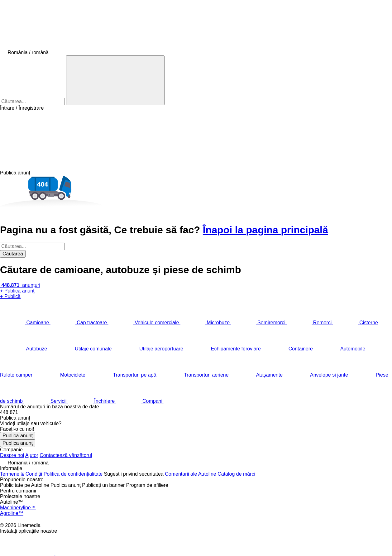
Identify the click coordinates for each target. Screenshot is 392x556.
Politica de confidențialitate (73, 474)
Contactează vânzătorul (66, 455)
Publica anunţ (18, 436)
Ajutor (32, 455)
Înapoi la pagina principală (265, 230)
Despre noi (12, 455)
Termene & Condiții (21, 474)
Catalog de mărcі (236, 474)
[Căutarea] (115, 80)
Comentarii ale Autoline (191, 474)
